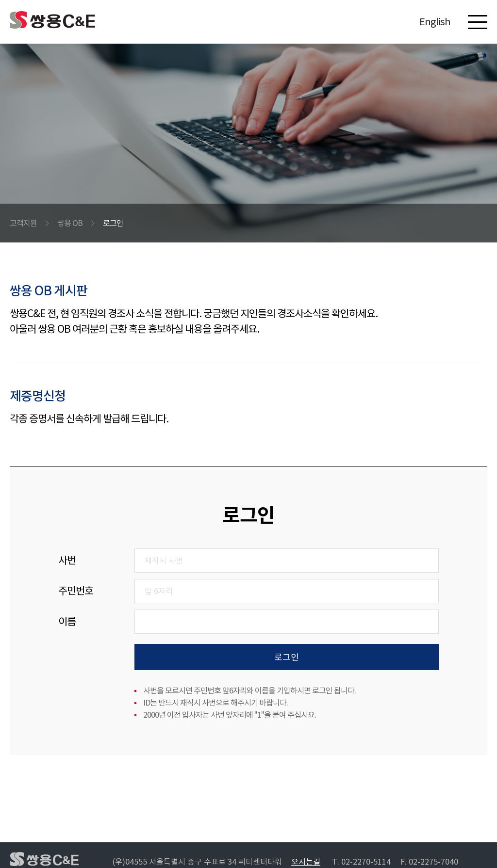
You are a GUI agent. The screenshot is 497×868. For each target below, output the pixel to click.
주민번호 (76, 591)
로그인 (113, 223)
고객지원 (23, 223)
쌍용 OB (70, 223)
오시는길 (306, 862)
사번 (67, 560)
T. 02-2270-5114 (361, 862)
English (435, 22)
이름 (67, 621)
